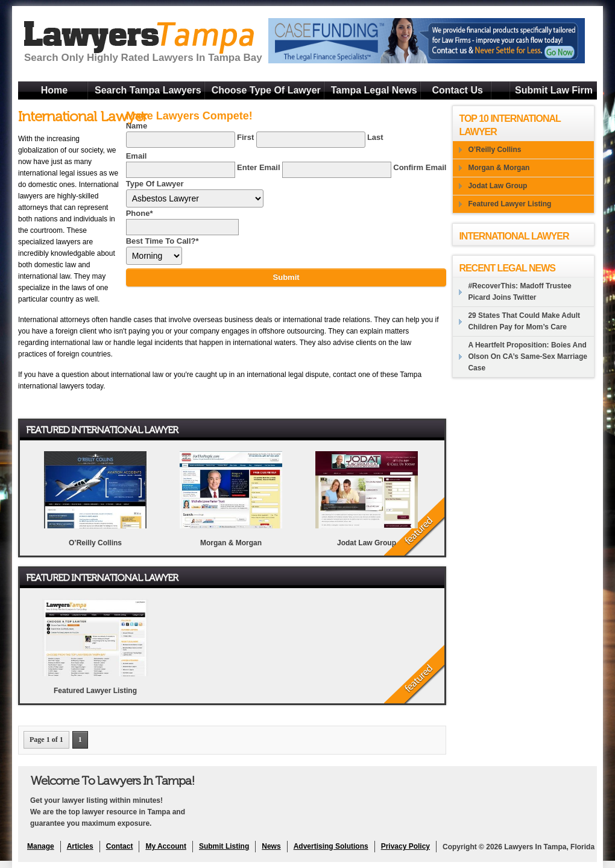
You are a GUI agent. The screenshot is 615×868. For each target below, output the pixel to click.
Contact (120, 846)
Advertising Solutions (331, 846)
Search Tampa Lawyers (148, 90)
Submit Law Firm (554, 90)
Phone (140, 213)
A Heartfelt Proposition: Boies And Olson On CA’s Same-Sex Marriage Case (528, 356)
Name (137, 126)
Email (137, 156)
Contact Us (457, 90)
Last (375, 137)
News (271, 846)
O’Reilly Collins (95, 543)
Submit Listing (224, 846)
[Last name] (311, 140)
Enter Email (259, 167)
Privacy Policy (405, 846)
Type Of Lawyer (155, 184)
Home (54, 90)
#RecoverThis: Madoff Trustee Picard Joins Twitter (519, 292)
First (245, 137)
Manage (41, 846)
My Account (166, 846)
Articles (80, 846)
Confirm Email (420, 167)
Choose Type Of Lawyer (266, 90)
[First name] (181, 140)
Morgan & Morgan (231, 543)
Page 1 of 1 (46, 740)
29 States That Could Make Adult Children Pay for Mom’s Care (524, 321)
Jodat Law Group (367, 543)
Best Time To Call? (162, 241)
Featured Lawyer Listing (95, 691)
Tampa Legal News (374, 90)
